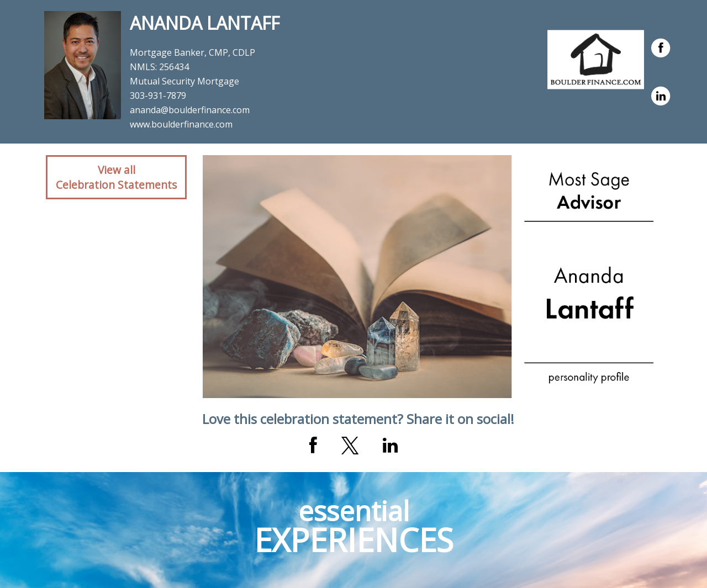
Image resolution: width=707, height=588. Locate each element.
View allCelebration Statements (116, 177)
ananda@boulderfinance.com (190, 110)
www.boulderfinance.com (181, 124)
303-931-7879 (158, 96)
